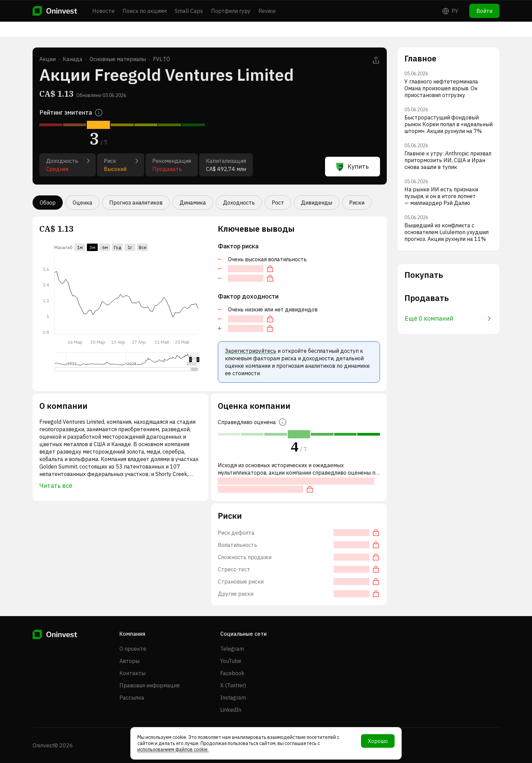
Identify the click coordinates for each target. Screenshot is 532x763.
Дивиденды (317, 203)
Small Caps (189, 11)
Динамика (193, 203)
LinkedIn (231, 710)
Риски (357, 203)
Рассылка (132, 698)
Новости (103, 11)
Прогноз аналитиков (136, 203)
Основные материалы (118, 59)
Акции (47, 59)
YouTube (231, 661)
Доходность (239, 203)
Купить (353, 167)
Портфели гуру (231, 11)
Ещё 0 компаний (448, 318)
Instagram (233, 698)
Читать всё (56, 486)
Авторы (129, 661)
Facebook (232, 673)
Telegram (232, 649)
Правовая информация (149, 685)
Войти (484, 11)
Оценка (82, 203)
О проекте (133, 649)
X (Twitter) (233, 685)
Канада (73, 59)
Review (267, 11)
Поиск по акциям (145, 11)
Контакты (132, 673)
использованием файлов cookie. (173, 749)
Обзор (48, 203)
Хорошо (378, 741)
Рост (278, 203)
